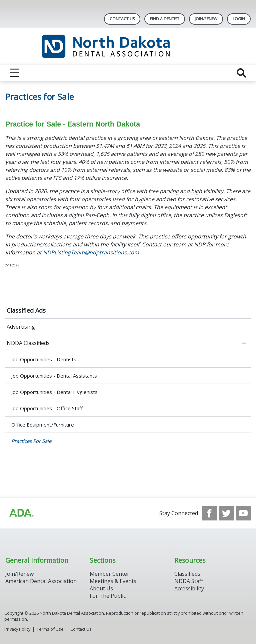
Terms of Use (50, 629)
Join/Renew (206, 19)
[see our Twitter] (226, 513)
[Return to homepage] (128, 46)
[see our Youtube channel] (243, 513)
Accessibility (189, 588)
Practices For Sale (31, 441)
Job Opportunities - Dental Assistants (54, 376)
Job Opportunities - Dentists (44, 359)
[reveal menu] (15, 73)
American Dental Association (41, 581)
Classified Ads (26, 310)
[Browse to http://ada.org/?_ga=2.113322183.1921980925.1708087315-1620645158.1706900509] (21, 513)
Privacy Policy (17, 629)
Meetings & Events (113, 581)
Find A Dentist (165, 19)
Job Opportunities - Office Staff (47, 408)
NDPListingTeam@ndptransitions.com (91, 252)
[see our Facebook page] (209, 513)
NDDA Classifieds (28, 343)
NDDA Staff (189, 581)
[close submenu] (244, 343)
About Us (101, 588)
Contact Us (122, 19)
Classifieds (187, 574)
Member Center (109, 574)
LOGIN (239, 19)
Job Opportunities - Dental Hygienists (54, 392)
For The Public (108, 596)
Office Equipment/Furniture (43, 425)
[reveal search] (241, 73)
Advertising (21, 327)
